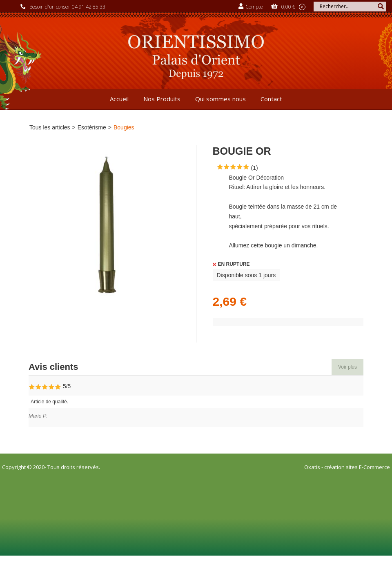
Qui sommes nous (220, 99)
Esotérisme (92, 127)
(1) (255, 168)
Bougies (124, 127)
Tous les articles (50, 127)
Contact (271, 99)
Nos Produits (162, 99)
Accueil (119, 99)
